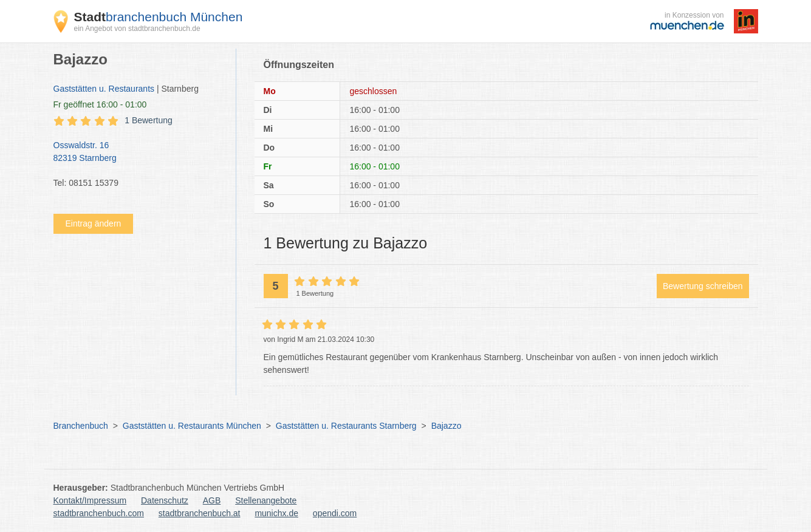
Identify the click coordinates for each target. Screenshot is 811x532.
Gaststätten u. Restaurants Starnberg (346, 426)
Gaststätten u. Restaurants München (192, 426)
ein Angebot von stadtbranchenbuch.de (137, 29)
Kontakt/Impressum (90, 500)
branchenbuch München (159, 17)
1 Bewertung (149, 120)
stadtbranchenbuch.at (200, 513)
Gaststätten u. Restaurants (104, 89)
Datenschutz (165, 500)
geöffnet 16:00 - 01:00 (100, 104)
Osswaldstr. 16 (139, 152)
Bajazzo (447, 426)
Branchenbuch (81, 426)
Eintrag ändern (94, 223)
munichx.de (276, 513)
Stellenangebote (266, 500)
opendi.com (335, 513)
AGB (212, 500)
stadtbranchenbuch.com (99, 513)
